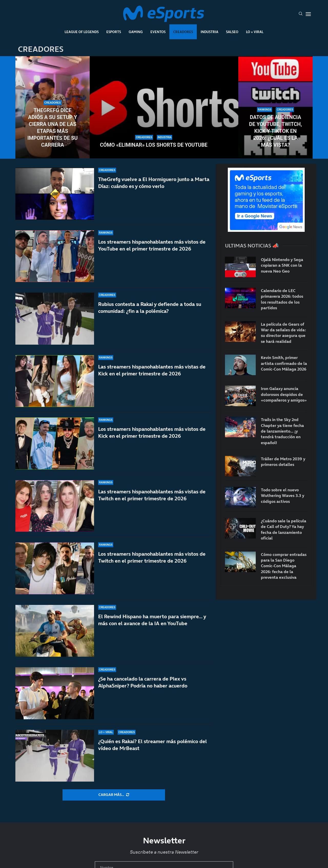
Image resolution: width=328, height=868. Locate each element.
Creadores (183, 32)
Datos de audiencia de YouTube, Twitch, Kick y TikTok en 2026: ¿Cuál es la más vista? (275, 131)
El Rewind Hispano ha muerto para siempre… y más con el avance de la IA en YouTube (152, 631)
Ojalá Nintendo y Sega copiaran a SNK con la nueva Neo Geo (282, 265)
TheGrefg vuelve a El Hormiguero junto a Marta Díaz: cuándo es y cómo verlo (154, 183)
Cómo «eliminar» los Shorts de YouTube (154, 145)
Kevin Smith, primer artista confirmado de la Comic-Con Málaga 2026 (284, 363)
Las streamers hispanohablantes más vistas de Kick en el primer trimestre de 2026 (152, 374)
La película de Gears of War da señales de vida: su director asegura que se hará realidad (283, 333)
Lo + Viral (255, 32)
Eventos (158, 32)
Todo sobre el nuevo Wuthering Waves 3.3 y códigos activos (283, 496)
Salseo (232, 32)
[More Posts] (114, 795)
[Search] (301, 14)
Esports (114, 32)
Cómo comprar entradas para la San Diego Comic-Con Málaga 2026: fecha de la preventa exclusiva (284, 566)
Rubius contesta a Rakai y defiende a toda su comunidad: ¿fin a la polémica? (150, 308)
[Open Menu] (308, 14)
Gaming (136, 32)
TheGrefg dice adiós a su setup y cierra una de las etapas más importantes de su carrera (53, 128)
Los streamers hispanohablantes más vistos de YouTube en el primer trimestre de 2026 (152, 245)
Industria (209, 32)
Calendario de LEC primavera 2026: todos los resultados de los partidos (282, 299)
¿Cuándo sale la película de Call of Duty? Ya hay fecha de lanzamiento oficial (284, 529)
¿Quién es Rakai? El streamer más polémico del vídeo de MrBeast (152, 745)
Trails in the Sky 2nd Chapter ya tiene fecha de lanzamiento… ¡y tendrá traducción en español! (282, 431)
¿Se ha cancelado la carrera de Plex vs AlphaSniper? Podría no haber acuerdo (143, 688)
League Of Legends (82, 32)
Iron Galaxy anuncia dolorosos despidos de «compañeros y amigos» (284, 394)
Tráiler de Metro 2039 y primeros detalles (283, 462)
